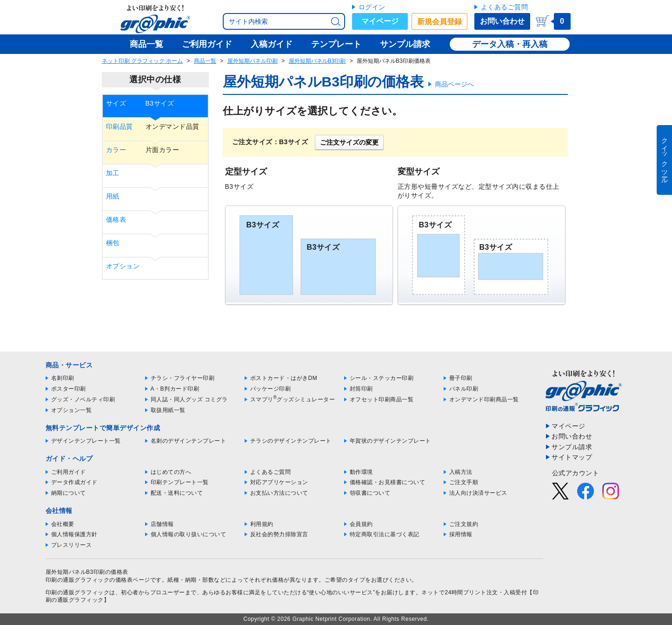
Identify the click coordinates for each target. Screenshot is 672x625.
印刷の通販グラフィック (78, 592)
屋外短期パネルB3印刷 (317, 61)
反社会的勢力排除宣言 (279, 534)
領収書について (370, 493)
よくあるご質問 (505, 7)
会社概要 (63, 524)
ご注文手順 (464, 482)
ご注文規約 (464, 524)
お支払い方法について (279, 493)
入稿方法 (461, 472)
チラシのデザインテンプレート (291, 441)
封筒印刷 (361, 389)
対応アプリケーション (279, 482)
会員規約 (361, 524)
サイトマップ (572, 457)
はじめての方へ (171, 472)
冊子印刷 (461, 378)
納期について (69, 493)
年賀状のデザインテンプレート (390, 441)
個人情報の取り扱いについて (189, 534)
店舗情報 (162, 524)
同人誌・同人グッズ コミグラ (189, 399)
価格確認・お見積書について (388, 482)
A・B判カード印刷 (175, 389)
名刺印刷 (63, 378)
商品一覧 (205, 61)
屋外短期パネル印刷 (253, 61)
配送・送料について (177, 493)
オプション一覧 (72, 410)
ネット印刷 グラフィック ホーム (143, 61)
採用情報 (461, 534)
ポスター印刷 (69, 389)
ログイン (372, 7)
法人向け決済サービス (478, 493)
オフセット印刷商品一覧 (382, 399)
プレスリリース (72, 545)
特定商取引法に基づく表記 (385, 534)
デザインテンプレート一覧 (86, 441)
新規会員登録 (439, 22)
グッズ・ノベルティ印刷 (83, 399)
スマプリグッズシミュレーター (293, 399)
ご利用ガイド (69, 472)
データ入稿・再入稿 (510, 44)
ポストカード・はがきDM (284, 378)
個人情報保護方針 (74, 534)
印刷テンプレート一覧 (180, 482)
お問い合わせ (502, 21)
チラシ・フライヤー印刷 (183, 378)
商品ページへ (454, 84)
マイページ (380, 21)
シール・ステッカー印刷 (382, 378)
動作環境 (361, 472)
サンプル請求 (572, 447)
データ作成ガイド (74, 482)
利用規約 (262, 524)
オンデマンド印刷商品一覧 (484, 399)
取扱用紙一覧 (168, 410)
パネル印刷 (464, 389)
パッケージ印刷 (271, 389)
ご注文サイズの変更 (349, 142)
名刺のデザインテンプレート (189, 441)
